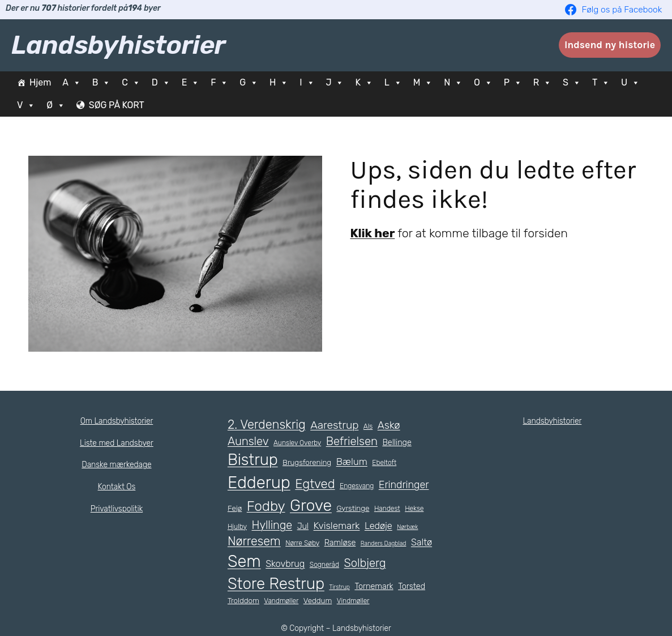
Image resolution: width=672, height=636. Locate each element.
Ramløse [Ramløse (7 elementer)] (343, 543)
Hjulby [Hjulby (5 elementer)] (237, 527)
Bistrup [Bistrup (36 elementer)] (252, 460)
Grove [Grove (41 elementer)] (313, 505)
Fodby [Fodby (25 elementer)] (267, 506)
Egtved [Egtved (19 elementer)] (314, 485)
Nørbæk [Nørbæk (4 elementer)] (408, 527)
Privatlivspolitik (117, 509)
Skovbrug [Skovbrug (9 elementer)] (312, 564)
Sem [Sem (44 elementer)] (271, 561)
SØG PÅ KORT (121, 105)
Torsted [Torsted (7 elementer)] (410, 586)
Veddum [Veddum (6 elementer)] (317, 601)
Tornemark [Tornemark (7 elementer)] (373, 586)
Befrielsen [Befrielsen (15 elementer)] (352, 441)
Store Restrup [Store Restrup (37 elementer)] (276, 584)
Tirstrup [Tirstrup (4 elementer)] (339, 587)
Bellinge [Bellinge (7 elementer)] (397, 442)
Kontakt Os (117, 486)
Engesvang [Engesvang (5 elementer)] (356, 486)
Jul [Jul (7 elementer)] (301, 526)
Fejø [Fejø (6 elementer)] (235, 508)
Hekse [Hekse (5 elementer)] (417, 509)
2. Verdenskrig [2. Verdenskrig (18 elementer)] (267, 424)
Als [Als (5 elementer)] (368, 426)
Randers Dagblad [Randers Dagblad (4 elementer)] (387, 543)
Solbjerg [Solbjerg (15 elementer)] (392, 563)
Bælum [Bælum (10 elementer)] (348, 462)
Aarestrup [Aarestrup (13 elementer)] (335, 424)
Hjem (40, 82)
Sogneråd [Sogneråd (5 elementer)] (352, 565)
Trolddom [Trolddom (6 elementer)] (243, 601)
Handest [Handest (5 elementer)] (390, 509)
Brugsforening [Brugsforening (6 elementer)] (304, 462)
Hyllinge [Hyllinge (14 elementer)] (271, 525)
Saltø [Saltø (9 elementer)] (238, 564)
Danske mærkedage (117, 464)
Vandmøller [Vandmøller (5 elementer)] (282, 601)
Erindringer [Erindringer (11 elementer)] (403, 485)
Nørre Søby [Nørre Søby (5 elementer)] (304, 543)
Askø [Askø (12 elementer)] (389, 424)
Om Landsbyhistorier (116, 421)
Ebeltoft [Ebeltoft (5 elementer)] (380, 463)
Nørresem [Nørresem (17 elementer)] (254, 541)
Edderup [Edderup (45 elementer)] (259, 483)
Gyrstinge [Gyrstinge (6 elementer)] (356, 508)
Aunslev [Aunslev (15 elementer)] (248, 441)
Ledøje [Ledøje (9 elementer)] (378, 526)
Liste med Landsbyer (117, 443)
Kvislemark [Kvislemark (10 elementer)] (335, 526)
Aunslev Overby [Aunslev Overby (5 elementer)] (298, 443)
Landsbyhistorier (118, 45)
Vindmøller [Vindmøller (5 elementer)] (352, 601)
